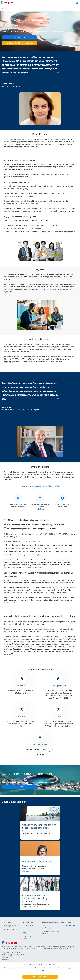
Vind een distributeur (10, 929)
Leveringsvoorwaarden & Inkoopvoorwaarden (21, 968)
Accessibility (40, 971)
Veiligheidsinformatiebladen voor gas (49, 932)
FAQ (24, 929)
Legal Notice (44, 968)
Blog (24, 933)
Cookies (53, 968)
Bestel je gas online (10, 926)
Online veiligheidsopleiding (48, 927)
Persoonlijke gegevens (66, 968)
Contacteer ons (28, 926)
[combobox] (77, 3)
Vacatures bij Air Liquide (28, 937)
